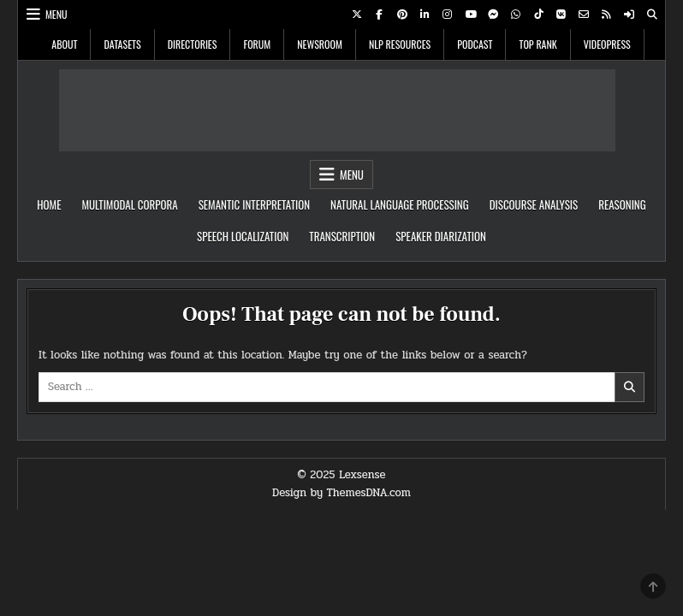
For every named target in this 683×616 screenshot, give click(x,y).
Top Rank (537, 44)
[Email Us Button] (584, 15)
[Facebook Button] (379, 15)
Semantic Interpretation (254, 204)
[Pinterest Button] (402, 15)
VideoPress (607, 44)
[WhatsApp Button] (516, 15)
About (64, 44)
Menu (56, 14)
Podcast (475, 44)
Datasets (122, 44)
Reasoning (622, 204)
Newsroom (320, 44)
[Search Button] (652, 15)
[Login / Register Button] (629, 15)
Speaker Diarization (441, 236)
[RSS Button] (607, 15)
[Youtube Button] (471, 15)
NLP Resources (400, 44)
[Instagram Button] (448, 15)
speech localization (243, 236)
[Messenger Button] (493, 15)
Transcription (342, 236)
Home (49, 204)
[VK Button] (561, 15)
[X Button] (357, 15)
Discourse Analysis (534, 204)
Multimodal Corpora (129, 204)
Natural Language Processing (400, 204)
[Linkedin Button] (425, 15)
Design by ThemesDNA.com (341, 493)
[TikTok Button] (538, 15)
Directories (193, 44)
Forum (257, 44)
